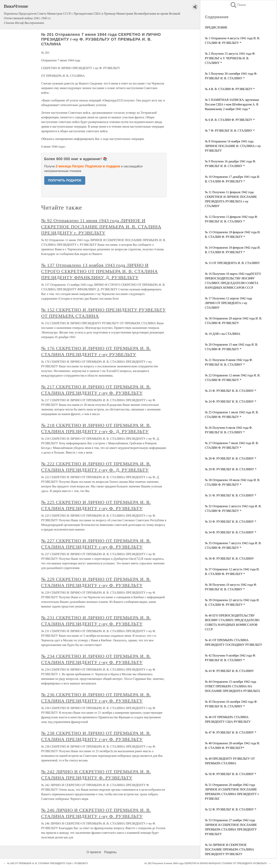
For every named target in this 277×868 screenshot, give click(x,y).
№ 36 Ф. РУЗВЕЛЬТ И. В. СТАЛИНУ (229, 558)
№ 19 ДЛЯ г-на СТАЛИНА (223, 334)
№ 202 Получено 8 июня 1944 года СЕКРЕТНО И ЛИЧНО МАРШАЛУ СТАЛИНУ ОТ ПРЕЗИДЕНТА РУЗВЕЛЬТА (206, 863)
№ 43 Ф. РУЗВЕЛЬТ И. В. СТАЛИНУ (229, 671)
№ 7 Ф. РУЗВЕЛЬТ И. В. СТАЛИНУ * (230, 131)
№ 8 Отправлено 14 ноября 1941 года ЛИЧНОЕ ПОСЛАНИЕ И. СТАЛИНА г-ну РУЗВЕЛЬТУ (233, 146)
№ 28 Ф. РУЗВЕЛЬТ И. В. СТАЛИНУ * (231, 458)
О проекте (94, 852)
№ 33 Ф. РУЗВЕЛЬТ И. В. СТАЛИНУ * (231, 522)
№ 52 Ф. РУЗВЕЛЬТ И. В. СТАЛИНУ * (231, 809)
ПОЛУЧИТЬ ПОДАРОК (65, 180)
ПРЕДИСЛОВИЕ (216, 27)
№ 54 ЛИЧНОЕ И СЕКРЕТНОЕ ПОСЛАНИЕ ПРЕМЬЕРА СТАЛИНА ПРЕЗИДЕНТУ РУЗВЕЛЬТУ (229, 849)
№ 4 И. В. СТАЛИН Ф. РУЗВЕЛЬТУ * (230, 89)
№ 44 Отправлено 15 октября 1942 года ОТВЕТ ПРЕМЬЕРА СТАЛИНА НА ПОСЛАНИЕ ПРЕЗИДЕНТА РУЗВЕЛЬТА (232, 686)
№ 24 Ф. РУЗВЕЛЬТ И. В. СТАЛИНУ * (231, 401)
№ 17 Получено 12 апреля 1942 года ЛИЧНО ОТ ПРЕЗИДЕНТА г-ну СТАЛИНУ (228, 303)
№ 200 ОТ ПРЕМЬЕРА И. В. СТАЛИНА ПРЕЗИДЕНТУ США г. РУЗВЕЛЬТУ (48, 863)
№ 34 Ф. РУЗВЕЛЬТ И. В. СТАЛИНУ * (231, 532)
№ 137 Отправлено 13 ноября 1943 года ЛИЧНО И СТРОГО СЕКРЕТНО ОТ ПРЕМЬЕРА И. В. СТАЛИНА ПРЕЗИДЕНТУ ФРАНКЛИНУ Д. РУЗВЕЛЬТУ (100, 271)
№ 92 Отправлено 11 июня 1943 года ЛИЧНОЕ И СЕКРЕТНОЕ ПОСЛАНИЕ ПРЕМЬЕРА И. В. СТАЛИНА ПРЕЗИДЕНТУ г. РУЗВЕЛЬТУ (101, 227)
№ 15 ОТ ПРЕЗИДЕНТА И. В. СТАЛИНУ (232, 263)
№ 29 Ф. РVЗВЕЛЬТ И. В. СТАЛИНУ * (231, 469)
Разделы (110, 852)
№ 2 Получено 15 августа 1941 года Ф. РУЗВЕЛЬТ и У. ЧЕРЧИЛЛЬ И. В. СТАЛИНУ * (230, 58)
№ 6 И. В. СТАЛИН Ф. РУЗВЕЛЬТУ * (230, 120)
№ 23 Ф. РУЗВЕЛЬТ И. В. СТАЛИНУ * (231, 391)
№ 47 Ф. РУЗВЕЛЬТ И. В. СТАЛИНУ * (231, 732)
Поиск (238, 5)
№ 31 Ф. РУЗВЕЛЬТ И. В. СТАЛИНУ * (231, 495)
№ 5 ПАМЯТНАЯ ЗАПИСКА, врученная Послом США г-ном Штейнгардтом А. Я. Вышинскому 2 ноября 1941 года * (232, 104)
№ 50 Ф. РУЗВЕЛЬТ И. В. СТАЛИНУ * (231, 774)
